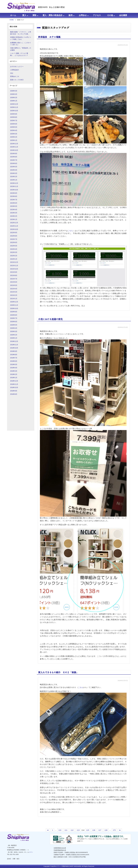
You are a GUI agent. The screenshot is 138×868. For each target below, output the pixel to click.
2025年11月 (14, 107)
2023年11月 (14, 186)
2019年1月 (14, 378)
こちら (70, 231)
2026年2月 (14, 98)
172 (114, 830)
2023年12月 (14, 183)
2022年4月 (14, 249)
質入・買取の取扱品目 (53, 15)
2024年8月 (14, 157)
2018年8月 (14, 394)
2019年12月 (14, 341)
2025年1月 (14, 140)
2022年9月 (14, 233)
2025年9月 (14, 114)
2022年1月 (14, 259)
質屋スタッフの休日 (17, 80)
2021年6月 (14, 282)
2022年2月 (14, 256)
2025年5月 (14, 127)
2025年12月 (14, 104)
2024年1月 (14, 180)
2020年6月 (14, 322)
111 (66, 830)
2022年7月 (14, 239)
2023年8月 (14, 196)
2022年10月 (14, 229)
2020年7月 (14, 318)
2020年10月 (14, 308)
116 (94, 830)
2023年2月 (14, 216)
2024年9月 (14, 154)
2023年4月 (14, 210)
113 (78, 830)
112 (72, 830)
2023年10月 (14, 190)
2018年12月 (14, 381)
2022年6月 (14, 242)
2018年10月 (14, 388)
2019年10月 (14, 348)
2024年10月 (14, 150)
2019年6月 (14, 361)
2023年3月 (14, 213)
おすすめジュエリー (17, 67)
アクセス (97, 15)
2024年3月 (14, 173)
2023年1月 (14, 219)
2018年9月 (14, 391)
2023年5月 (14, 206)
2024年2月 (14, 177)
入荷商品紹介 (15, 70)
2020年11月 (14, 305)
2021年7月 (14, 279)
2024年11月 (14, 147)
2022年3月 (14, 252)
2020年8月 (14, 315)
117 (100, 830)
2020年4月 (14, 328)
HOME (12, 20)
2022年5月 (14, 246)
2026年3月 (14, 94)
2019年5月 (14, 365)
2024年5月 (14, 167)
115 (88, 830)
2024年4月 (14, 170)
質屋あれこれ (15, 76)
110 (60, 830)
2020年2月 (14, 335)
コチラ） (31, 852)
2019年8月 (14, 355)
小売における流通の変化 (50, 319)
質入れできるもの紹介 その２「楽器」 (58, 672)
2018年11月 (14, 384)
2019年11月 (14, 345)
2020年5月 (14, 325)
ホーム (13, 15)
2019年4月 (14, 368)
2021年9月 (14, 272)
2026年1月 (14, 101)
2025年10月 (14, 111)
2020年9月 (14, 312)
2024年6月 (14, 163)
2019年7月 (14, 358)
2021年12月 (14, 262)
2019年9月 (14, 351)
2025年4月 (14, 130)
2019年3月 (14, 371)
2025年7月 (14, 121)
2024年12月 (14, 144)
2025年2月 (14, 137)
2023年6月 (14, 203)
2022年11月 (14, 226)
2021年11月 (14, 266)
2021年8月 (14, 275)
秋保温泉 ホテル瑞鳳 (49, 37)
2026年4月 (14, 91)
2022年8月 (14, 236)
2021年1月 (14, 299)
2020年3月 (14, 331)
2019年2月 (14, 374)
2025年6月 (14, 124)
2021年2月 (14, 295)
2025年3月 (14, 134)
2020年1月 (14, 338)
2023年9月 (14, 193)
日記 (12, 73)
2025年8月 (14, 117)
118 (106, 830)
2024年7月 (14, 160)
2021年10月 (14, 269)
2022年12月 (14, 223)
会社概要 (123, 15)
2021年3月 (14, 292)
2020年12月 (14, 302)
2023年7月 (14, 200)
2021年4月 (14, 289)
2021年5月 (14, 285)
